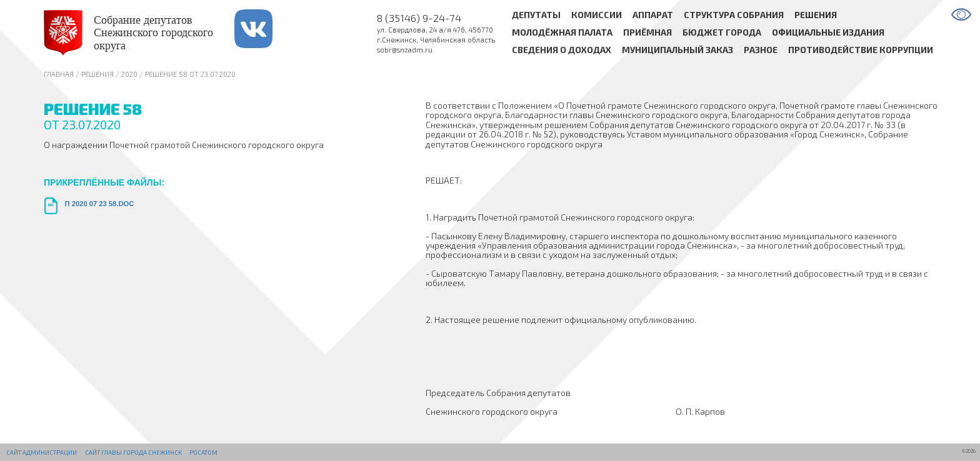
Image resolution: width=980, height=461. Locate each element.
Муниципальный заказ (677, 50)
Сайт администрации (42, 452)
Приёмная (647, 33)
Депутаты (536, 15)
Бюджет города (722, 33)
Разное (761, 50)
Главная (59, 74)
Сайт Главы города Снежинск (133, 452)
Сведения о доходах (562, 50)
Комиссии (597, 15)
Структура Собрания (734, 15)
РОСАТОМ (203, 452)
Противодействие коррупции (861, 50)
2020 (129, 74)
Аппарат (653, 15)
